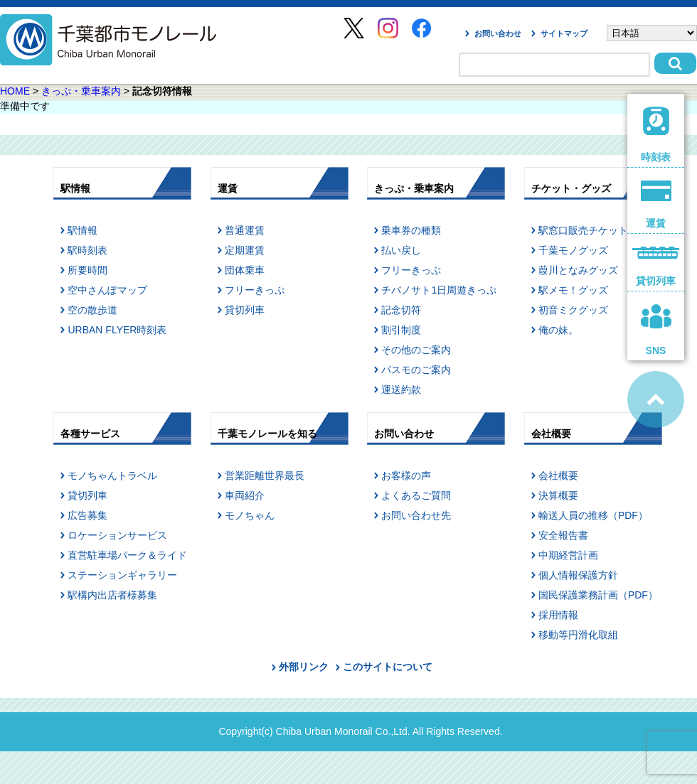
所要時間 (87, 270)
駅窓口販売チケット (583, 230)
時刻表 (656, 135)
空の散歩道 (92, 310)
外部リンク (304, 667)
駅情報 (83, 230)
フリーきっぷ (255, 290)
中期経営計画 (568, 555)
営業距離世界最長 (265, 476)
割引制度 (401, 330)
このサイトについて (388, 667)
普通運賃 (245, 230)
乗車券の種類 (411, 230)
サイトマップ (564, 33)
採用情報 (558, 615)
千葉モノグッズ (573, 250)
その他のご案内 (416, 350)
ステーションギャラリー (122, 575)
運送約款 (401, 390)
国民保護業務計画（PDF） (598, 595)
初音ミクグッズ (573, 310)
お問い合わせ (498, 33)
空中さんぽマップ (107, 290)
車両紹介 (245, 495)
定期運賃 (245, 250)
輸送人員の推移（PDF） (593, 515)
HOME (15, 91)
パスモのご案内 (416, 370)
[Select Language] (652, 33)
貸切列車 (245, 310)
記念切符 (401, 310)
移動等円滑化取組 (578, 635)
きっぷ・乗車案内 (81, 91)
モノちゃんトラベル (112, 476)
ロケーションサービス (117, 535)
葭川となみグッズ (578, 270)
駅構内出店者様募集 (112, 595)
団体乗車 (245, 270)
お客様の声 (406, 476)
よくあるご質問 (416, 495)
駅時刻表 (87, 250)
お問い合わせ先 (416, 515)
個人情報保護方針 (578, 575)
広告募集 (87, 515)
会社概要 (558, 476)
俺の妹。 (558, 330)
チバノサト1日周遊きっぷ (439, 290)
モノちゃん (250, 515)
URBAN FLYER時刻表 (117, 330)
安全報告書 (563, 535)
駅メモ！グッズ (573, 290)
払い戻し (401, 250)
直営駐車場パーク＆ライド (127, 555)
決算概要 (558, 495)
